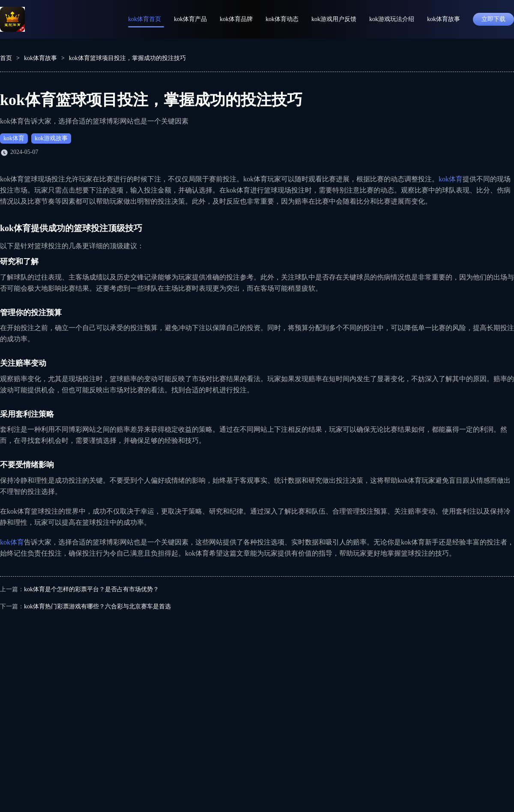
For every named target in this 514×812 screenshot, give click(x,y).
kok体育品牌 (236, 19)
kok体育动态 (282, 19)
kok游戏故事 (51, 138)
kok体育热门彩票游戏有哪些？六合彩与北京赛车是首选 (97, 606)
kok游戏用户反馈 (334, 19)
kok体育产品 (190, 19)
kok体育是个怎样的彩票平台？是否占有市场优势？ (91, 589)
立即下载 (493, 19)
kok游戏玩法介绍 (392, 19)
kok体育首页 (145, 19)
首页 (6, 58)
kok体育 (14, 138)
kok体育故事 (444, 19)
